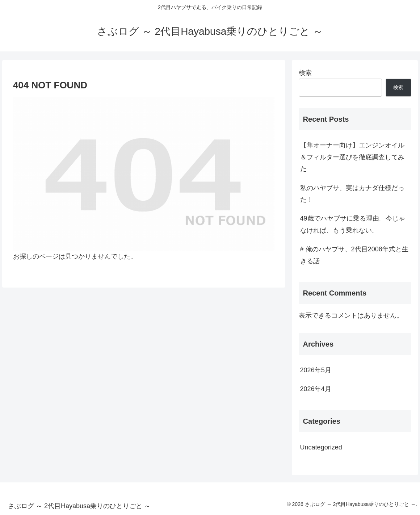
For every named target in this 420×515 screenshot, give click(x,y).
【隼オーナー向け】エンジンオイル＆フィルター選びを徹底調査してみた (352, 157)
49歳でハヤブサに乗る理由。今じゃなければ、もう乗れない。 (353, 224)
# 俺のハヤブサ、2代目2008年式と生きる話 (354, 255)
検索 (305, 73)
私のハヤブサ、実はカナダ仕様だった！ (352, 194)
